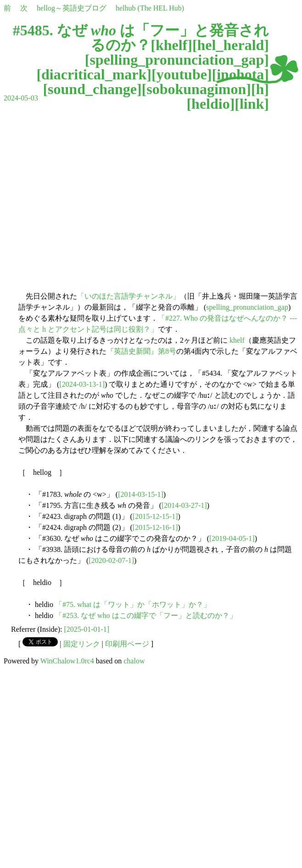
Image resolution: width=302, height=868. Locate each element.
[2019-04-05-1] (232, 538)
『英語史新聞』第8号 (141, 351)
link (252, 104)
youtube (182, 74)
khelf (171, 45)
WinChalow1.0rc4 (67, 661)
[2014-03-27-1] (184, 505)
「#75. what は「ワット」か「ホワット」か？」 (133, 604)
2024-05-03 (21, 98)
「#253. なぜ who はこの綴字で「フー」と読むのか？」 (146, 615)
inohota (240, 74)
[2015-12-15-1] (155, 516)
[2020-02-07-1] (111, 560)
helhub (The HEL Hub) (150, 8)
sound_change (92, 89)
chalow (134, 661)
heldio (211, 104)
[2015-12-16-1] (155, 527)
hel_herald (231, 45)
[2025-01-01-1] (87, 629)
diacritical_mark (94, 74)
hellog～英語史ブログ (72, 8)
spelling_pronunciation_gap (177, 60)
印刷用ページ (127, 644)
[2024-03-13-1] (82, 384)
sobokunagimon (196, 89)
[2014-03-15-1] (141, 494)
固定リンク (82, 644)
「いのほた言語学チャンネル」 (129, 296)
